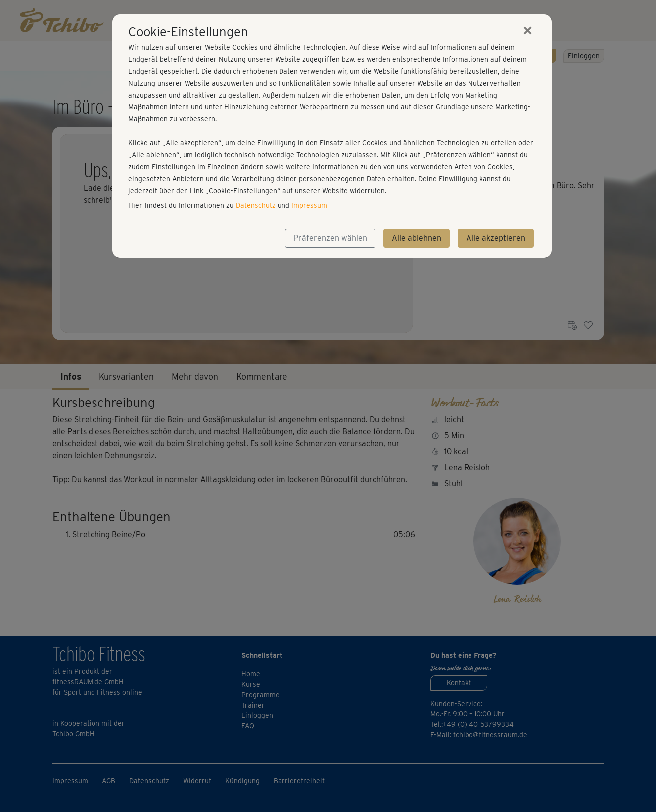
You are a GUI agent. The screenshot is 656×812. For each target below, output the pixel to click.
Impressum (309, 205)
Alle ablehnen (417, 238)
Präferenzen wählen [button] (330, 238)
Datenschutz (256, 205)
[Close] (528, 30)
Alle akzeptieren (496, 238)
